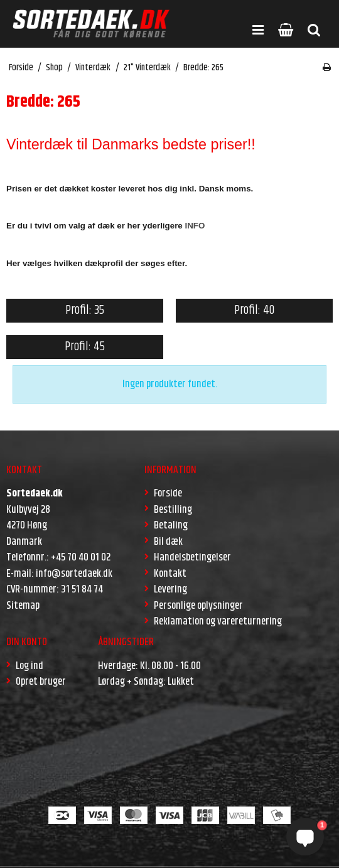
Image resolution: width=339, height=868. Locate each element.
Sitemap (23, 606)
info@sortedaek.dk (74, 574)
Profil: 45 (85, 347)
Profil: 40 (254, 310)
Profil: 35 (85, 310)
